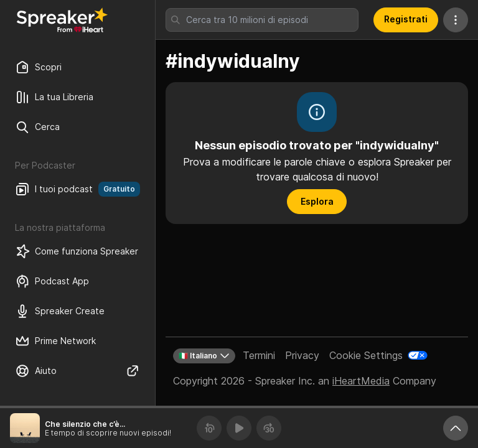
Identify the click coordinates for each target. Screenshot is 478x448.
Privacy (302, 355)
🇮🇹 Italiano (204, 356)
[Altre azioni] (456, 20)
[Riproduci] (239, 428)
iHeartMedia (361, 381)
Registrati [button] (406, 19)
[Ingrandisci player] (456, 428)
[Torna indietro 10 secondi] (209, 428)
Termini (259, 355)
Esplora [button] (317, 201)
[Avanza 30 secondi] (269, 428)
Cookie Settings (366, 355)
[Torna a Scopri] (62, 20)
